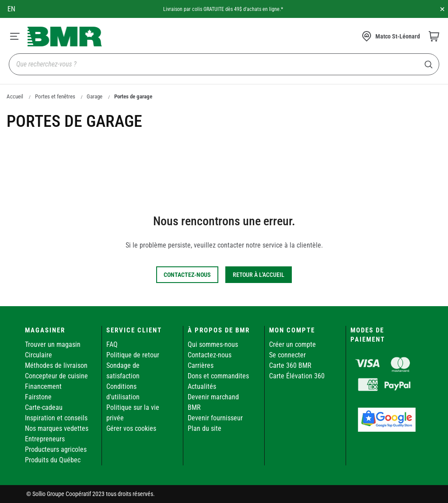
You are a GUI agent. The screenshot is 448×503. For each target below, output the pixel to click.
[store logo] (65, 37)
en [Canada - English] (11, 9)
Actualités (202, 386)
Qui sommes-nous (213, 344)
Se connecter (287, 355)
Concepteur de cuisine (56, 376)
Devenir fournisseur (215, 418)
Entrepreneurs (45, 439)
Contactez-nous (210, 355)
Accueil (15, 96)
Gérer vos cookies (131, 428)
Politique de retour (133, 355)
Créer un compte (292, 344)
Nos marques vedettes (57, 428)
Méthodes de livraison (56, 365)
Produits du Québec (53, 460)
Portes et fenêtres (55, 96)
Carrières (201, 365)
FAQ (112, 344)
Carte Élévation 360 (297, 376)
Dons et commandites (218, 376)
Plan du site (205, 428)
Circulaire (38, 355)
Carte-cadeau (44, 407)
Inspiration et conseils (56, 418)
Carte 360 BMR (290, 365)
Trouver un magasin (53, 344)
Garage (94, 96)
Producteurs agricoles (56, 449)
